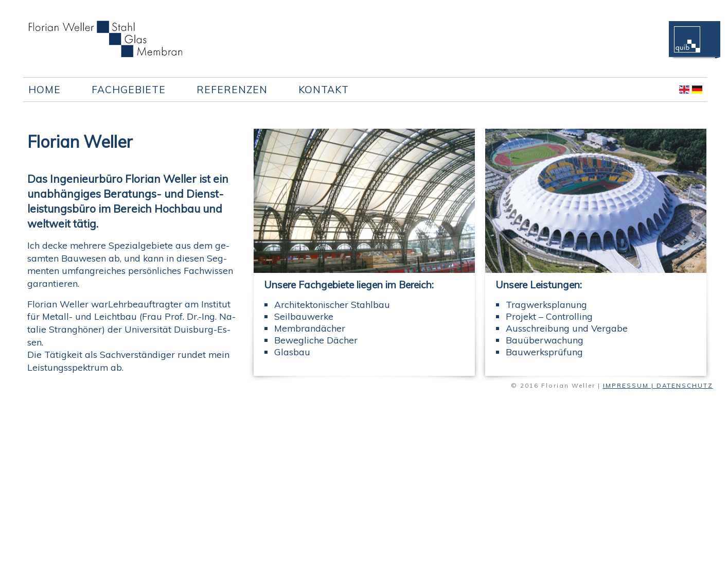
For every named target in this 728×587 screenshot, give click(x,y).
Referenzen (232, 90)
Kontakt (324, 90)
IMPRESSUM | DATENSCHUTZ (658, 385)
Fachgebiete (129, 90)
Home (45, 90)
